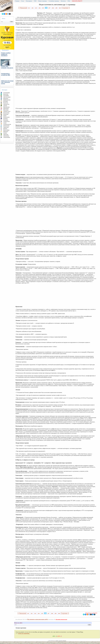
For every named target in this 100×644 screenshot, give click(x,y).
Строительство (7, 124)
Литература (6, 104)
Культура (6, 103)
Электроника (7, 137)
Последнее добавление (63, 641)
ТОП (35, 1)
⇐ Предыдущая (23, 8)
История (6, 101)
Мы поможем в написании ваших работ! (38, 619)
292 (32, 8)
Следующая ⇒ (66, 8)
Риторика (6, 120)
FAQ (69, 1)
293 (36, 8)
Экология (6, 134)
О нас (23, 1)
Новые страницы (42, 1)
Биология (6, 94)
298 (53, 8)
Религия (5, 118)
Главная (17, 1)
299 (56, 8)
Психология (6, 117)
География (6, 95)
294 (40, 8)
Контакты (63, 1)
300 (60, 8)
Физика (5, 129)
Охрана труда (7, 111)
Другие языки (7, 97)
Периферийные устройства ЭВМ (6, 74)
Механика (6, 110)
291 (29, 8)
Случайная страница (54, 1)
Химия (5, 133)
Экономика (6, 136)
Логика (5, 106)
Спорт (5, 123)
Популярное (29, 1)
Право (5, 116)
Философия (6, 130)
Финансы (6, 131)
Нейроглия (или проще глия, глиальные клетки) (7, 82)
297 (49, 8)
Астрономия (7, 93)
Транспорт (6, 127)
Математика (6, 107)
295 (43, 8)
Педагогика (6, 113)
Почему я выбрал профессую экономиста (6, 54)
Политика (6, 114)
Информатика (7, 100)
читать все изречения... (24, 633)
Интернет (6, 98)
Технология (6, 126)
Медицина (6, 108)
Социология (6, 121)
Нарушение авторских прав (61, 619)
